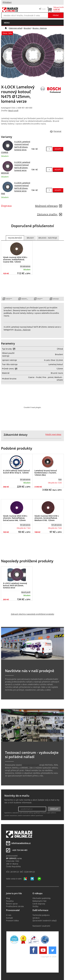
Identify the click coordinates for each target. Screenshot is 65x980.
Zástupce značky (49, 214)
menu (7, 23)
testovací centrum (31, 765)
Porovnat (57, 131)
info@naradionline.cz (21, 843)
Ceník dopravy (39, 904)
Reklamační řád (39, 901)
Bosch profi (13, 111)
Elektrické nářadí (16, 28)
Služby (35, 906)
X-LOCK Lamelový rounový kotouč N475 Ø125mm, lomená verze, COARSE (16, 147)
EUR (44, 9)
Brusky (30, 238)
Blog (8, 898)
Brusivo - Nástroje (40, 28)
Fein (60, 480)
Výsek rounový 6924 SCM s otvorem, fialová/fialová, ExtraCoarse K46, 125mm (15, 518)
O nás (9, 915)
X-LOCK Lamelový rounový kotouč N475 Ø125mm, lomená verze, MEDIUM (16, 168)
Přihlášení (7, 2)
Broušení (27, 28)
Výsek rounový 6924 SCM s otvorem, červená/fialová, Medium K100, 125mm (47, 518)
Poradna (10, 901)
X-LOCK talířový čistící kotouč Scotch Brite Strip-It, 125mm (16, 472)
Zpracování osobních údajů (45, 921)
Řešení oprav (12, 904)
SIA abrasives (25, 266)
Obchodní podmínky (42, 898)
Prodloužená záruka (15, 906)
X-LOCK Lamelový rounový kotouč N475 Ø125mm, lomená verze (15, 585)
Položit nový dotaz (53, 434)
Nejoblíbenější (15, 238)
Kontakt (9, 918)
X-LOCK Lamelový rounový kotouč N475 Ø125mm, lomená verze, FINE (16, 188)
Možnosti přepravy (48, 206)
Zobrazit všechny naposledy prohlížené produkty (32, 614)
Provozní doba (12, 921)
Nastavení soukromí (41, 926)
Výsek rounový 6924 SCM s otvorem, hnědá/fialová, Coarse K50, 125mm (15, 259)
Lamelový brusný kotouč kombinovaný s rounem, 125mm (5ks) (46, 473)
